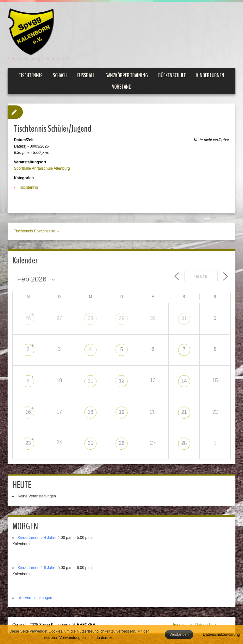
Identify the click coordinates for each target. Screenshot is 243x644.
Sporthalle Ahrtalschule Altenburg (42, 168)
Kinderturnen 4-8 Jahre (37, 568)
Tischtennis (31, 75)
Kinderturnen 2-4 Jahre (37, 538)
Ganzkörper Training (127, 75)
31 (184, 318)
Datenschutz (206, 625)
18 (90, 412)
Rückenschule (172, 75)
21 (184, 412)
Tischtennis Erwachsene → (37, 231)
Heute (201, 276)
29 (122, 318)
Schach (60, 75)
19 (122, 412)
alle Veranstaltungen (35, 598)
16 (28, 412)
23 (28, 443)
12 (122, 381)
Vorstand (122, 87)
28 (90, 318)
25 (90, 443)
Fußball (86, 75)
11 (90, 381)
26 (28, 318)
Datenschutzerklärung (221, 635)
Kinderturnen (210, 75)
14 (184, 381)
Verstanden (179, 635)
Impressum (182, 625)
